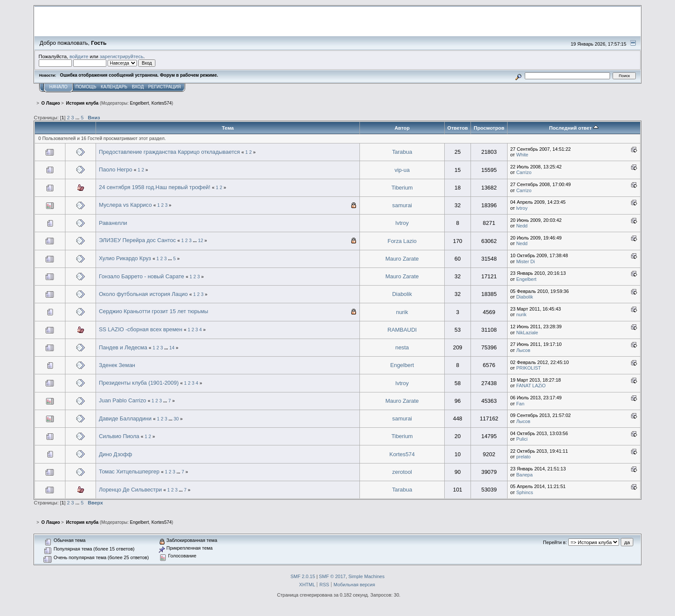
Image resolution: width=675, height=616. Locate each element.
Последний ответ (573, 128)
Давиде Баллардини (126, 418)
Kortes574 (162, 103)
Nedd (522, 226)
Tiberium (402, 188)
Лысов (523, 350)
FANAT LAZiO (531, 386)
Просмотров (489, 128)
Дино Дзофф (116, 454)
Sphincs (525, 492)
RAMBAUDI (402, 330)
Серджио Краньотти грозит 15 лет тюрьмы (154, 311)
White (522, 155)
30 (176, 419)
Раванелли (113, 223)
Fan (520, 404)
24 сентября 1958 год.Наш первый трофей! (155, 187)
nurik (402, 312)
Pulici (522, 439)
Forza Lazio (402, 241)
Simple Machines (366, 576)
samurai (402, 205)
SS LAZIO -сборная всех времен (141, 329)
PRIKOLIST (528, 368)
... (78, 117)
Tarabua (402, 152)
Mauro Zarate (402, 259)
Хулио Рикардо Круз (126, 258)
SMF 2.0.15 (303, 576)
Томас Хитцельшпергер (129, 471)
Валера (524, 475)
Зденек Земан (117, 365)
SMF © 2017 (332, 576)
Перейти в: (555, 542)
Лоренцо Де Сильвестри (130, 490)
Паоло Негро (116, 170)
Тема (228, 128)
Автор (402, 128)
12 (201, 240)
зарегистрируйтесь (121, 56)
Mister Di (525, 261)
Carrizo (524, 172)
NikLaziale (527, 333)
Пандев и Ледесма (123, 347)
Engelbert (139, 103)
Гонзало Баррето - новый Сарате (142, 276)
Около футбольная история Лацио (143, 294)
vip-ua (402, 170)
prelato (523, 457)
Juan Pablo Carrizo (123, 400)
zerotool (402, 472)
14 (172, 348)
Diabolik (402, 294)
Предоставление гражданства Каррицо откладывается (169, 152)
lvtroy (522, 208)
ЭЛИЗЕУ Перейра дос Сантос (138, 240)
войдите (79, 56)
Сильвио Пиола (119, 436)
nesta (402, 347)
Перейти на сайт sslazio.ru (587, 33)
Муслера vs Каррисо (125, 205)
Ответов (458, 128)
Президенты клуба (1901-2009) (139, 383)
